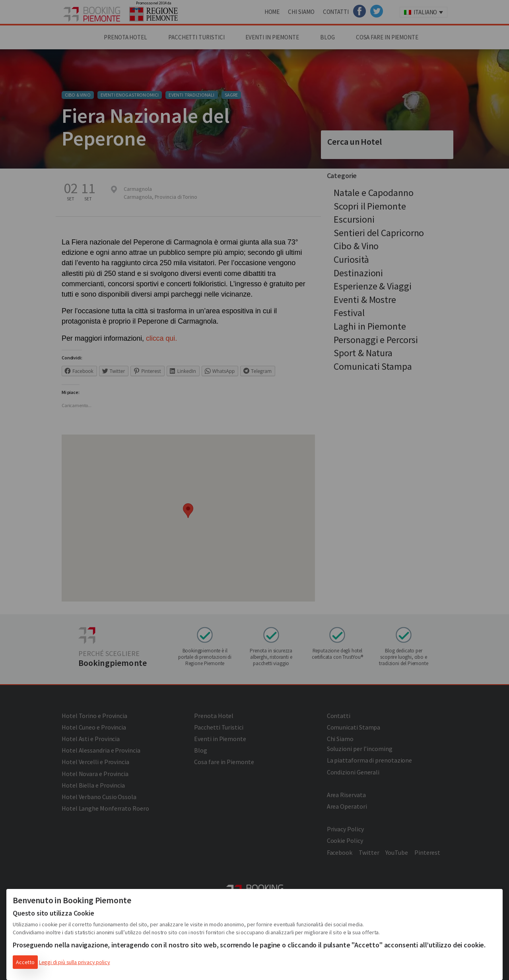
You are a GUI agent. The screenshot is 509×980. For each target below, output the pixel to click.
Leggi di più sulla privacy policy (75, 962)
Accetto (25, 962)
